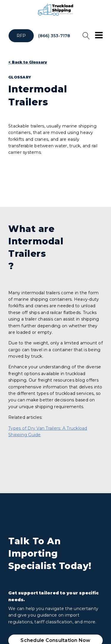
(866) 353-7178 (54, 36)
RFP (21, 36)
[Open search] (86, 36)
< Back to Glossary (28, 62)
